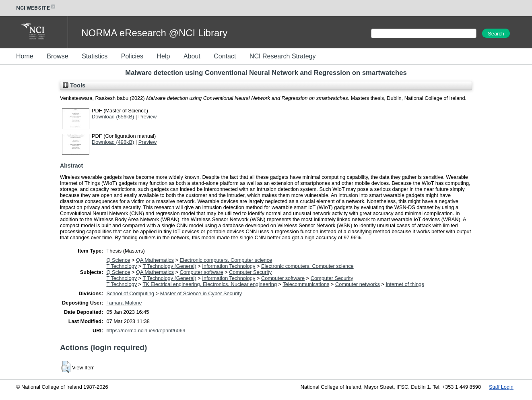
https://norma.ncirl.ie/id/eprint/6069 (146, 331)
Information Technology (229, 266)
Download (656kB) (113, 117)
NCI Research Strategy (283, 56)
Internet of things (405, 284)
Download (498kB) (113, 142)
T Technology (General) (169, 266)
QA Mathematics (155, 260)
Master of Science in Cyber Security (201, 293)
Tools (74, 85)
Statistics (95, 56)
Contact (225, 56)
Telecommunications (306, 284)
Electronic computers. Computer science (226, 260)
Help (163, 56)
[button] (66, 367)
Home (25, 56)
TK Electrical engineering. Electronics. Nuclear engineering (210, 284)
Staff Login (501, 387)
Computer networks (358, 284)
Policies (132, 56)
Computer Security (250, 272)
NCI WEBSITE (36, 8)
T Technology (122, 266)
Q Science (118, 260)
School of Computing (130, 293)
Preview (148, 117)
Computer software (202, 272)
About (192, 56)
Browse (57, 56)
